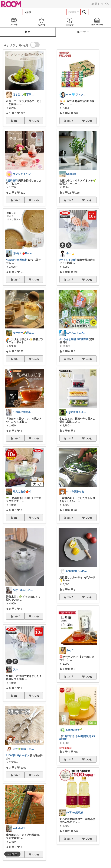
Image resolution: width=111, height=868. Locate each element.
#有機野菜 (83, 339)
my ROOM (97, 22)
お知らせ (69, 22)
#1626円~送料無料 (17, 260)
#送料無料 (12, 181)
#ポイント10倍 (68, 260)
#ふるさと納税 (68, 339)
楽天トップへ (100, 4)
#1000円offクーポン (18, 756)
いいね (36, 121)
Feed (14, 22)
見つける (42, 22)
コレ (17, 121)
